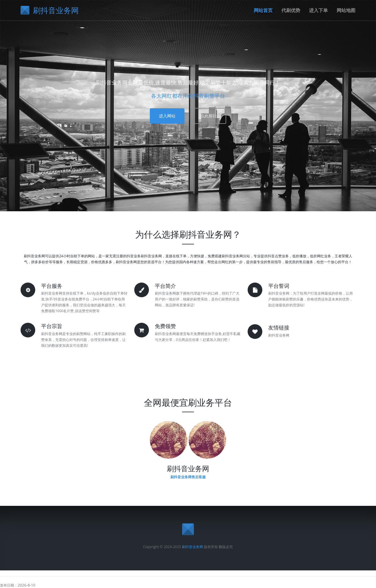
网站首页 (263, 10)
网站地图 (346, 10)
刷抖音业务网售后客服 (188, 477)
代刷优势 (291, 10)
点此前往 (209, 116)
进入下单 (318, 10)
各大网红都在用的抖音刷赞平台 (188, 96)
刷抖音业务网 (192, 547)
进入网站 (167, 116)
